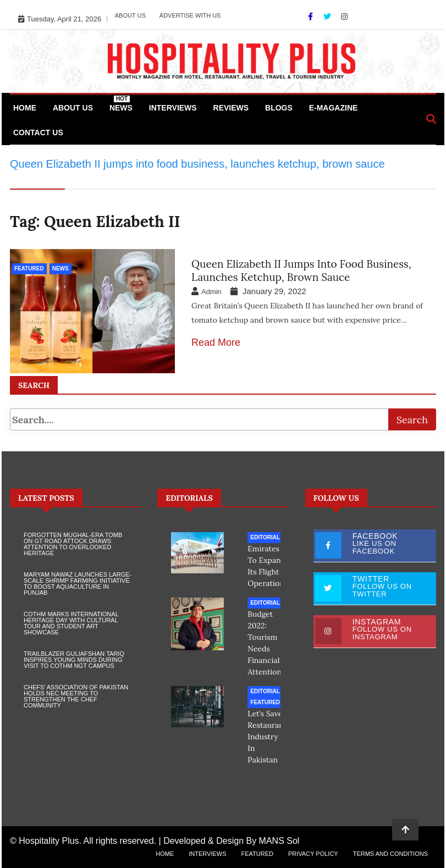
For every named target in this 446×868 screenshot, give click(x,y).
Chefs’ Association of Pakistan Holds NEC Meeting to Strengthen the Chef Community (76, 696)
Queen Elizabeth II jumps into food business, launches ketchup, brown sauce (301, 270)
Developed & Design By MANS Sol (231, 841)
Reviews (231, 108)
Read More (216, 342)
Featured (29, 269)
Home (25, 108)
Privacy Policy (313, 854)
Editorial (265, 537)
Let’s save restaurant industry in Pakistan (267, 737)
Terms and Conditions (390, 854)
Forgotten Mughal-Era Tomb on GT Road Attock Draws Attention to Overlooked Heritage (73, 544)
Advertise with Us (190, 15)
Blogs (279, 108)
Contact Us (38, 132)
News (121, 104)
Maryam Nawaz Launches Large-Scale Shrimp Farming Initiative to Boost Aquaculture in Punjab (78, 584)
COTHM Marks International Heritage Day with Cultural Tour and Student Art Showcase (71, 623)
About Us (130, 15)
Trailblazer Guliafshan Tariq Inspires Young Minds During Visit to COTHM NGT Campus (74, 660)
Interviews (173, 108)
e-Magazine (334, 108)
